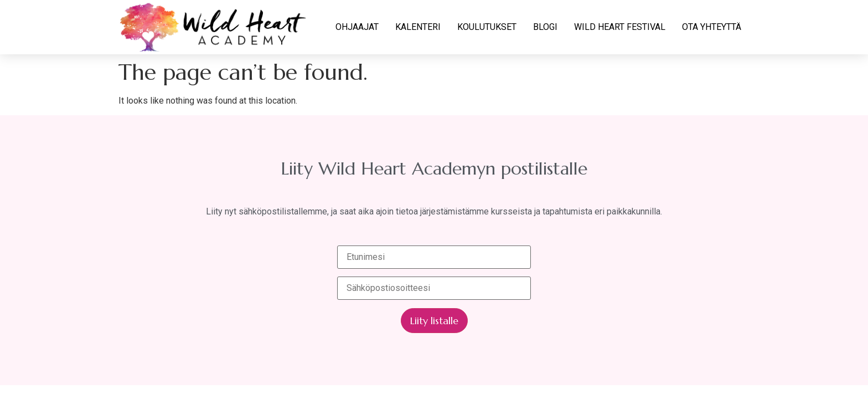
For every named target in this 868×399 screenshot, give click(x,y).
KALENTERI (418, 27)
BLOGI (545, 27)
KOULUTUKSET (487, 27)
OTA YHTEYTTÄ (712, 27)
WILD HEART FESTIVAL (620, 27)
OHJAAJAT (357, 27)
